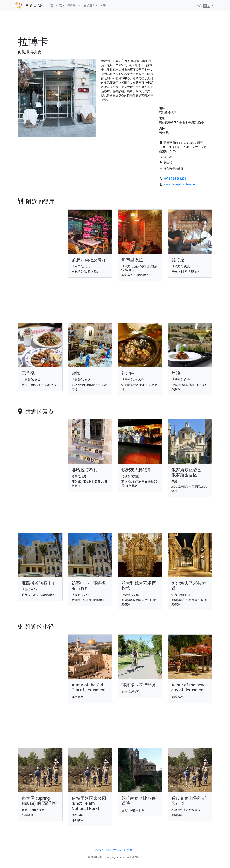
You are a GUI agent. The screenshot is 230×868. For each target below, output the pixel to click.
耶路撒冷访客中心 (39, 583)
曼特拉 (178, 260)
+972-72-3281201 (175, 179)
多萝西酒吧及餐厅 (89, 260)
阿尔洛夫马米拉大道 (189, 586)
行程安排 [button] (73, 6)
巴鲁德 (28, 373)
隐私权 (99, 850)
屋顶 (176, 373)
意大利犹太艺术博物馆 (139, 586)
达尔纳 (128, 373)
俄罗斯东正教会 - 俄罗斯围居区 (188, 472)
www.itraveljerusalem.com (180, 184)
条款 (108, 850)
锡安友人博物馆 (137, 470)
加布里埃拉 (132, 260)
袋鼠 (76, 373)
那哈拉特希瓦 (85, 470)
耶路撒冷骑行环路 (139, 685)
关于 (103, 6)
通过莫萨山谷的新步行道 (189, 801)
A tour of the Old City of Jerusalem (89, 688)
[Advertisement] (115, 25)
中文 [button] (204, 6)
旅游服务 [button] (89, 6)
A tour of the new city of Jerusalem (188, 688)
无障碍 (118, 850)
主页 (50, 6)
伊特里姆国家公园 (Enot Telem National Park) (89, 804)
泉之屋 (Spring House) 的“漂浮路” (40, 801)
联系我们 (130, 850)
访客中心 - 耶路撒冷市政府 (89, 586)
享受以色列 (34, 5)
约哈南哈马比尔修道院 (139, 801)
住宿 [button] (59, 6)
